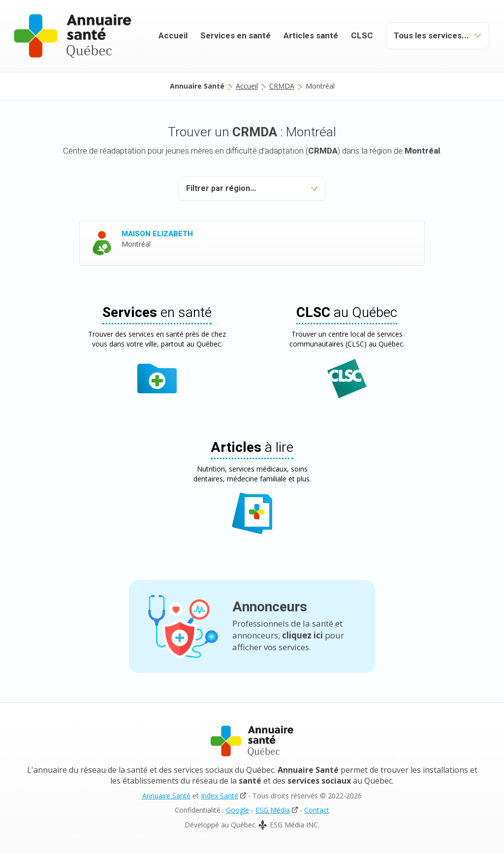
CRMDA (282, 86)
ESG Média (273, 810)
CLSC (362, 36)
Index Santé (220, 796)
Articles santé (311, 36)
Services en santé (236, 36)
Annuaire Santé (166, 796)
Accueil (173, 36)
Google (237, 810)
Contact (317, 810)
